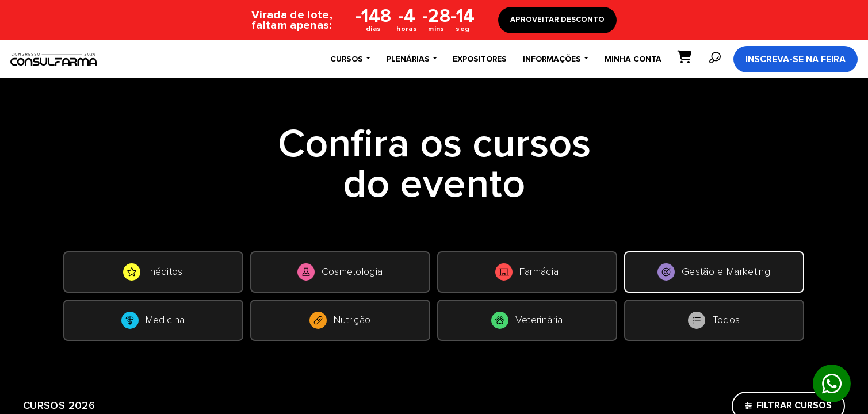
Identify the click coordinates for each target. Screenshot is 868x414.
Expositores (480, 59)
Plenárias (412, 59)
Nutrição (340, 320)
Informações (555, 59)
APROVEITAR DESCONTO (557, 20)
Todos (714, 320)
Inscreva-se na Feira (796, 59)
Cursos (350, 59)
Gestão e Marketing (714, 272)
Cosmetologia (340, 272)
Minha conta (633, 59)
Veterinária (527, 320)
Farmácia (527, 272)
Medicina (153, 320)
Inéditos (153, 272)
